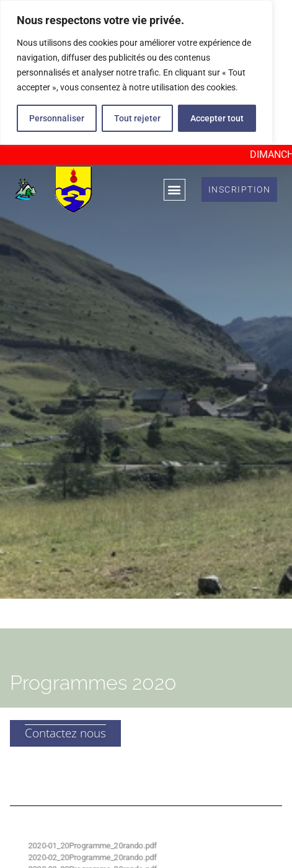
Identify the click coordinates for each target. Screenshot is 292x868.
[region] (136, 72)
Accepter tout (217, 118)
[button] (175, 189)
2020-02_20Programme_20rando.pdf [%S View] (93, 857)
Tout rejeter (137, 118)
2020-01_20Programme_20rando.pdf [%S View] (93, 845)
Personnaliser (57, 118)
